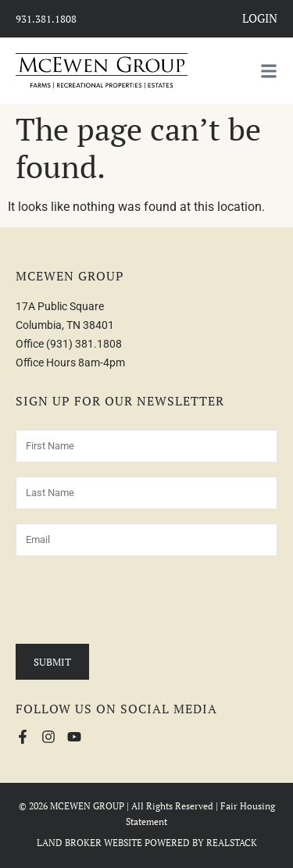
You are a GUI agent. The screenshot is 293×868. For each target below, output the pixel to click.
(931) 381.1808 (84, 344)
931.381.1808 (46, 19)
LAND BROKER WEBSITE (89, 843)
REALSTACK (232, 843)
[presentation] (134, 601)
